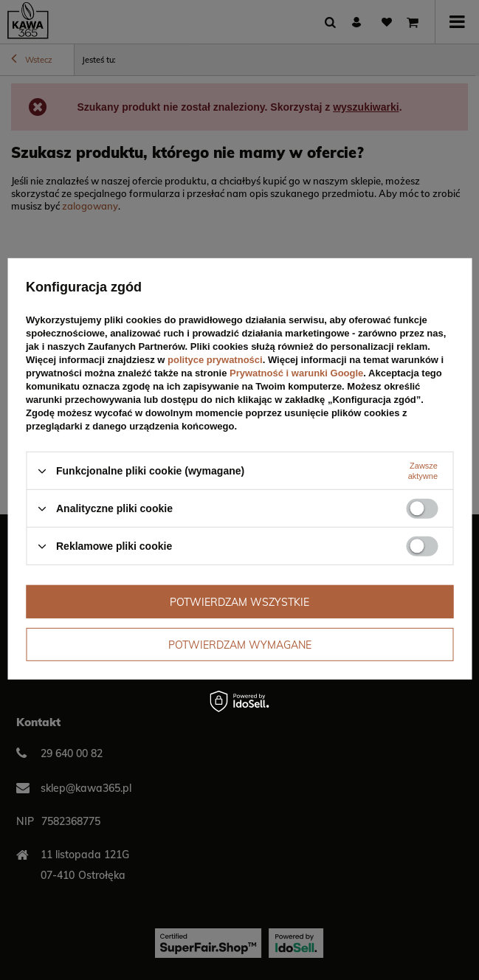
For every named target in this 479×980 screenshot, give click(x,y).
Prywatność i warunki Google (296, 373)
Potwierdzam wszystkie (240, 601)
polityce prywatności (215, 360)
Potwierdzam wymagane (240, 644)
